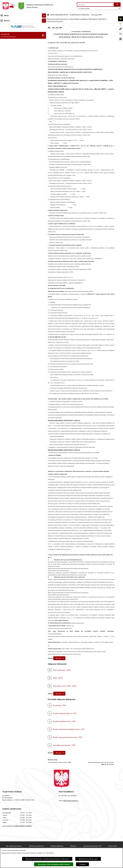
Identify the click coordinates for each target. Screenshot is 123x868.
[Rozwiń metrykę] (59, 658)
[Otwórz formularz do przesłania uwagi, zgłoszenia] (120, 34)
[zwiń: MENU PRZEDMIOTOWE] (44, 20)
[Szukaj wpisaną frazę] (117, 5)
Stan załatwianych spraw (14, 846)
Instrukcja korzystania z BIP (92, 846)
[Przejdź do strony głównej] (28, 6)
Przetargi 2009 (97, 15)
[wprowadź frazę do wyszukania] (95, 5)
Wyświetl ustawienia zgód (88, 859)
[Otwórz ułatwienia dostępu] (120, 19)
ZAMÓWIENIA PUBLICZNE (80, 15)
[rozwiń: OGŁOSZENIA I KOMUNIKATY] (44, 25)
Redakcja (73, 846)
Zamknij (82, 864)
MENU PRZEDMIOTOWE (59, 15)
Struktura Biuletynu (57, 846)
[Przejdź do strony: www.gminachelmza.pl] (120, 29)
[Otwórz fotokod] (120, 39)
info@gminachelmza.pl (71, 801)
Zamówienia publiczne (36, 846)
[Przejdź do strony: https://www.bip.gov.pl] (120, 24)
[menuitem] (23, 25)
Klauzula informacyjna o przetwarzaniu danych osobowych (47, 859)
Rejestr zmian (113, 846)
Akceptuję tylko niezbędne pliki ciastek (54, 864)
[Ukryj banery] (44, 192)
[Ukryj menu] (44, 16)
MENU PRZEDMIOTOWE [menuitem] (10, 20)
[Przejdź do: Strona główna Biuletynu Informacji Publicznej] (48, 15)
